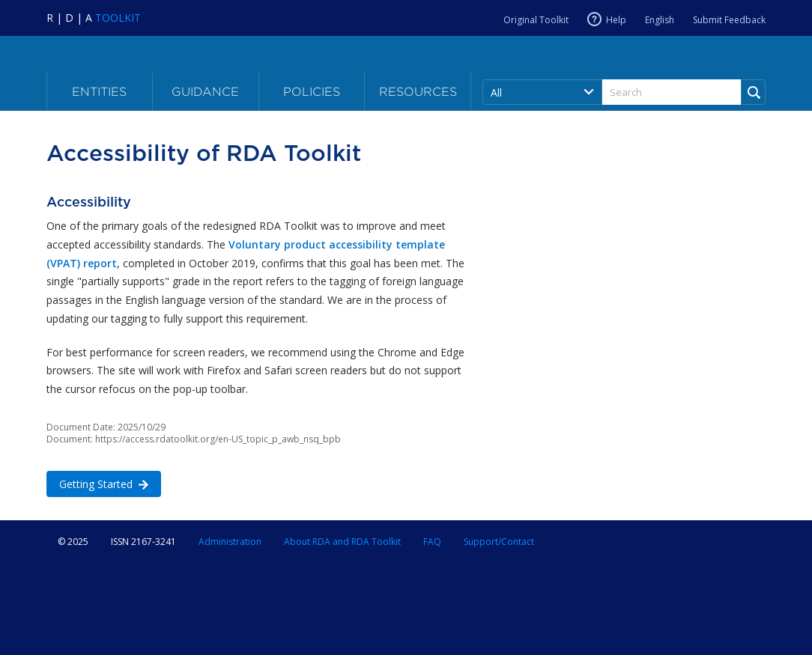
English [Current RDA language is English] (660, 20)
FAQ (432, 542)
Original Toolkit (536, 20)
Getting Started (97, 483)
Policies (312, 92)
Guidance (205, 92)
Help (616, 19)
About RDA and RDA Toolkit (342, 542)
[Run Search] (753, 92)
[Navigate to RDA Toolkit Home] (94, 18)
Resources (418, 92)
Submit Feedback (729, 20)
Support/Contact (499, 542)
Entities (99, 92)
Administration (230, 542)
